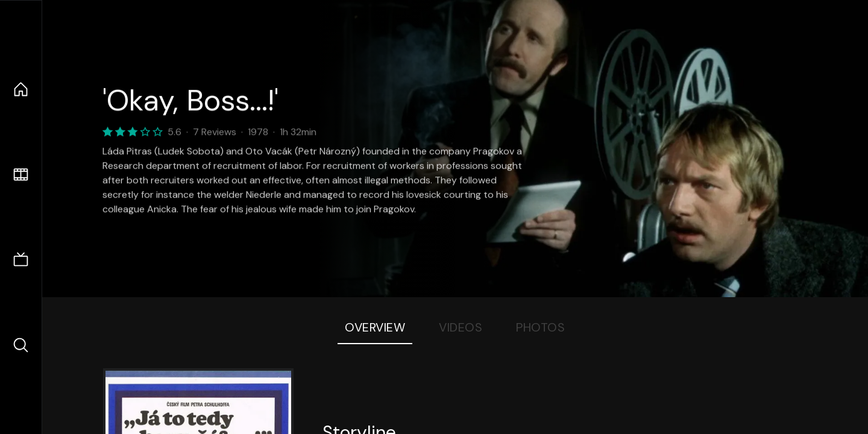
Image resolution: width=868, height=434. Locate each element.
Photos (540, 327)
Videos (461, 327)
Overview (375, 327)
